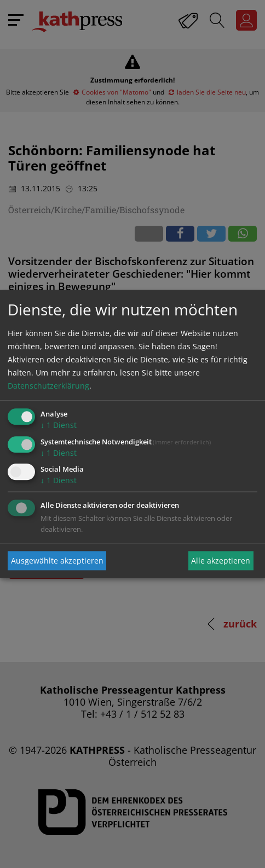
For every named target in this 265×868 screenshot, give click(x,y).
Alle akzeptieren (221, 561)
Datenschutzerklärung (48, 386)
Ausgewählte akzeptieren (57, 561)
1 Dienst (59, 425)
